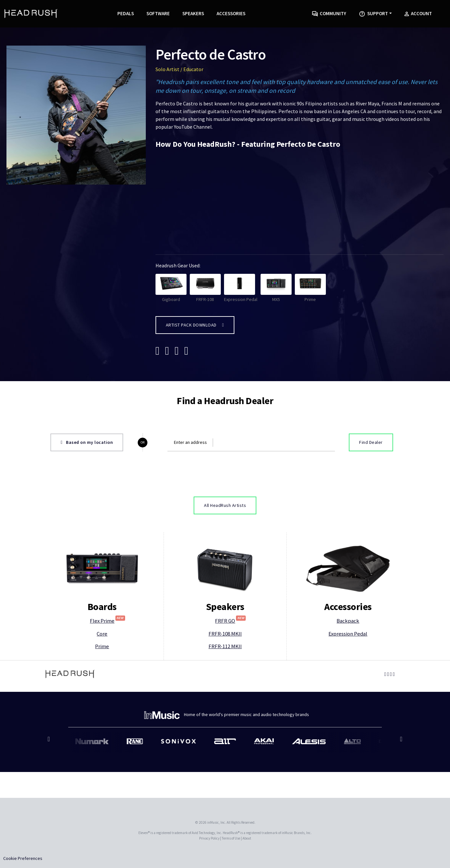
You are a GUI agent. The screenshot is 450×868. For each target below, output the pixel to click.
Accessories (231, 13)
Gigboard (171, 288)
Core (102, 634)
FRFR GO (230, 621)
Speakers (193, 13)
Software (158, 13)
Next (400, 742)
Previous (50, 742)
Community (329, 14)
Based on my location (87, 442)
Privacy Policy (209, 838)
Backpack (348, 621)
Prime (310, 288)
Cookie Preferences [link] (23, 858)
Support (373, 14)
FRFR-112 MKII (225, 646)
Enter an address (190, 442)
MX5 (276, 288)
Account (418, 13)
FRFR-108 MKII (225, 634)
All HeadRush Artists (225, 505)
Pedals (126, 13)
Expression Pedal (241, 288)
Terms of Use (231, 838)
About (247, 838)
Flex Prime (107, 621)
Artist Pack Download (195, 325)
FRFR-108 (205, 288)
